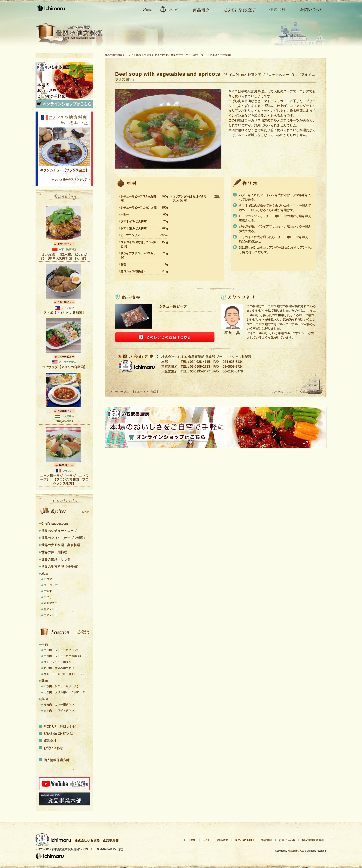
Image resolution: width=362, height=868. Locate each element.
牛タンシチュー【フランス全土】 (64, 170)
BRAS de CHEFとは (58, 734)
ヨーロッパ (51, 585)
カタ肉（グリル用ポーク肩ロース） (66, 692)
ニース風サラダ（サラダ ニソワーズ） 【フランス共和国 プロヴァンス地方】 (64, 480)
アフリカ (49, 597)
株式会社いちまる (297, 851)
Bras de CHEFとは (237, 9)
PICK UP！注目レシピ (60, 726)
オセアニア (51, 603)
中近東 (48, 591)
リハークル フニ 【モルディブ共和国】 (297, 392)
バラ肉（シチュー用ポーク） (62, 686)
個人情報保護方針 (57, 760)
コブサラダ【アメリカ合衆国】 (64, 367)
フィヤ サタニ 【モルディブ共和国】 (133, 392)
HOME (192, 840)
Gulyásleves (64, 421)
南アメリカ (51, 615)
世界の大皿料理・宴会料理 (61, 545)
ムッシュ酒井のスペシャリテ (69, 179)
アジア (48, 579)
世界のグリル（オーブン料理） (64, 538)
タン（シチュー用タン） (59, 662)
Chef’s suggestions (55, 523)
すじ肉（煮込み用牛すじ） (60, 668)
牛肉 (45, 644)
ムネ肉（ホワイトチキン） (60, 711)
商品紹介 (199, 9)
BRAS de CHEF (245, 840)
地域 (45, 574)
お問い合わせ (309, 9)
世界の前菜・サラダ (56, 559)
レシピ (171, 9)
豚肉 (45, 681)
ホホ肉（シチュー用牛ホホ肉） (63, 656)
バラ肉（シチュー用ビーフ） (62, 650)
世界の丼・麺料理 (54, 552)
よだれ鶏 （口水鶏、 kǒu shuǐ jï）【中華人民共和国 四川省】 (65, 256)
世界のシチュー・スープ (59, 531)
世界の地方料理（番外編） (61, 566)
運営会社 (275, 9)
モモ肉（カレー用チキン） (60, 705)
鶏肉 (45, 699)
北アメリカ (51, 609)
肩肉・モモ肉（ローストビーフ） (64, 674)
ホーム (145, 9)
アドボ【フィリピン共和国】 (64, 313)
